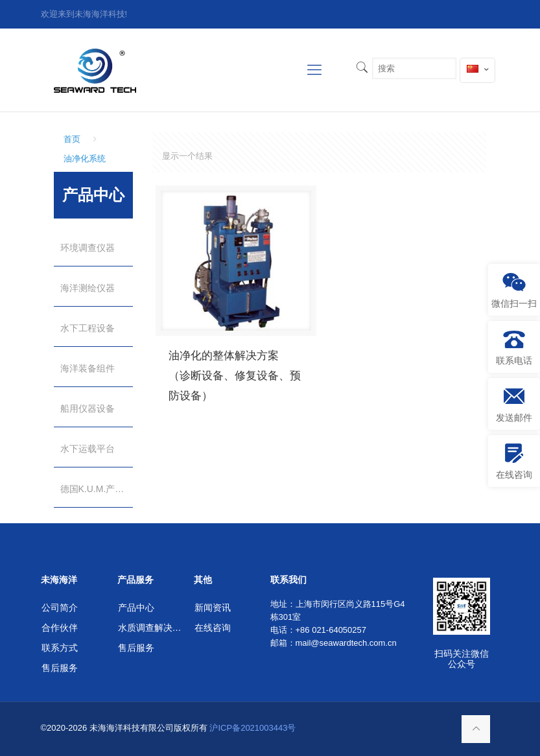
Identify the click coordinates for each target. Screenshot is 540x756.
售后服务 (60, 668)
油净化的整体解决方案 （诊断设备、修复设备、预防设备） (235, 376)
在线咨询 (213, 628)
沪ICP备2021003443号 (252, 728)
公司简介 (60, 608)
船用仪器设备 (88, 408)
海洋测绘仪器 (88, 288)
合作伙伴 (60, 628)
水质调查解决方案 (151, 628)
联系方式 (60, 648)
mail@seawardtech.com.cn (346, 643)
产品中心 (136, 608)
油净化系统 (85, 159)
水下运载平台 (88, 449)
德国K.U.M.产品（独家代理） (97, 489)
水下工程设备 (88, 328)
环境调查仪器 (88, 248)
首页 (72, 139)
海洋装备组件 (88, 368)
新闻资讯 (213, 608)
